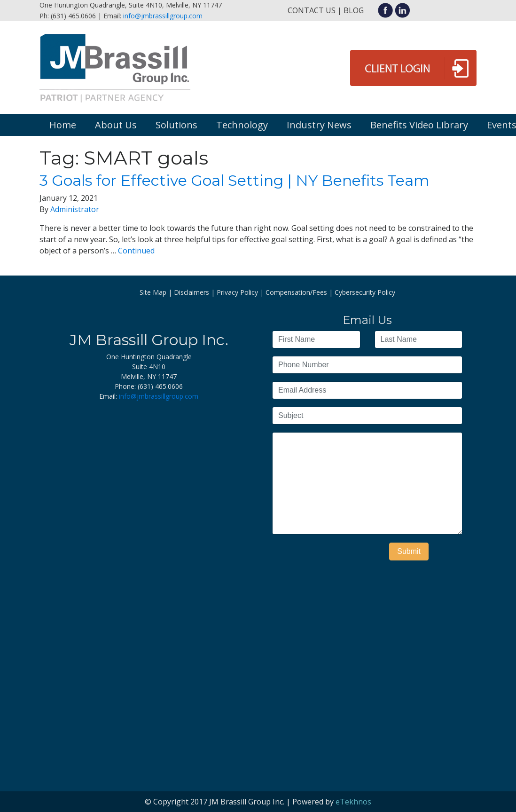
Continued (136, 251)
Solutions (176, 125)
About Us (116, 125)
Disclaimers (192, 292)
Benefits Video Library (419, 125)
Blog (354, 10)
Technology (242, 125)
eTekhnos (353, 802)
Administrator (75, 209)
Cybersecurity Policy (365, 292)
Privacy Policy (237, 292)
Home (63, 125)
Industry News (319, 125)
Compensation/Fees (296, 292)
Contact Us (312, 10)
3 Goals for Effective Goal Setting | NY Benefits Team (235, 180)
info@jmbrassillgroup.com (163, 16)
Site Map (153, 292)
